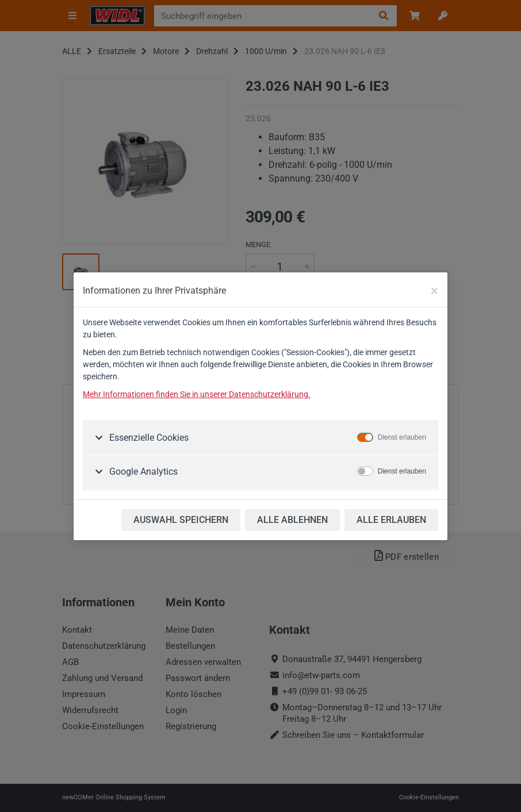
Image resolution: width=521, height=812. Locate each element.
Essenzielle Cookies (148, 438)
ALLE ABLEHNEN (292, 520)
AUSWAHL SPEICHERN (181, 520)
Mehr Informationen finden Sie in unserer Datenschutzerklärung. (197, 394)
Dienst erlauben (402, 437)
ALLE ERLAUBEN (391, 520)
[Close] (434, 291)
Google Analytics (142, 472)
